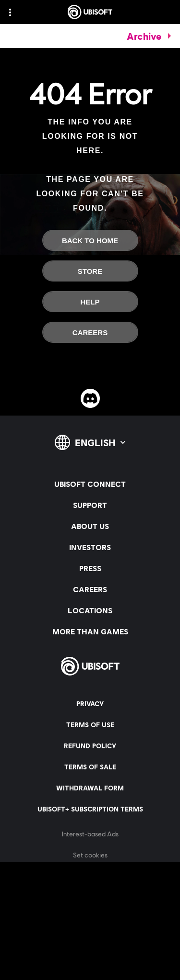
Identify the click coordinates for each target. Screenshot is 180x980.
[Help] (90, 302)
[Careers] (90, 332)
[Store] (90, 271)
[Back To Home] (90, 240)
